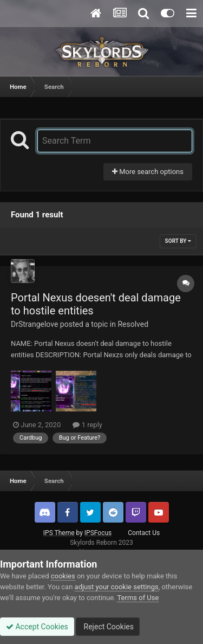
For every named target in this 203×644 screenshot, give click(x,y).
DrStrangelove (34, 324)
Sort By (178, 241)
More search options (148, 172)
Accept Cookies (37, 627)
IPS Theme (59, 533)
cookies (63, 576)
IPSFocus (98, 533)
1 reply (87, 425)
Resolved (133, 324)
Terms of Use (138, 598)
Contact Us (144, 533)
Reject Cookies (108, 627)
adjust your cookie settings (117, 587)
